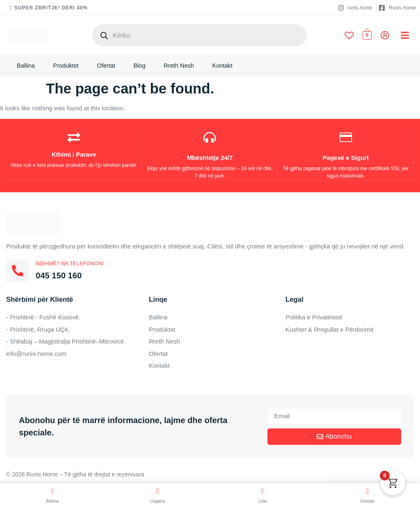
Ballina (26, 67)
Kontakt (229, 67)
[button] (405, 35)
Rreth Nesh (184, 67)
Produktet (67, 67)
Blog (143, 67)
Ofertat (109, 67)
